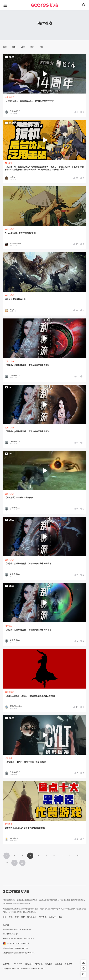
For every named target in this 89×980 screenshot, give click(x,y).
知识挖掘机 (10, 229)
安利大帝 (9, 824)
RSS (60, 917)
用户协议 (39, 964)
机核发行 (53, 917)
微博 (11, 917)
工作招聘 (68, 964)
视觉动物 (9, 758)
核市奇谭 (43, 917)
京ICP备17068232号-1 (10, 934)
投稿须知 (29, 964)
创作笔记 (9, 163)
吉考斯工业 (32, 917)
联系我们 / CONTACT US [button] (13, 964)
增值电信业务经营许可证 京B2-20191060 (17, 929)
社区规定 (59, 964)
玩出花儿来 (10, 97)
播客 (23, 917)
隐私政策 (49, 964)
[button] (83, 963)
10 (7, 863)
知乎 (4, 917)
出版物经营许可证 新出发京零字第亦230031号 (19, 953)
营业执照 (6, 925)
